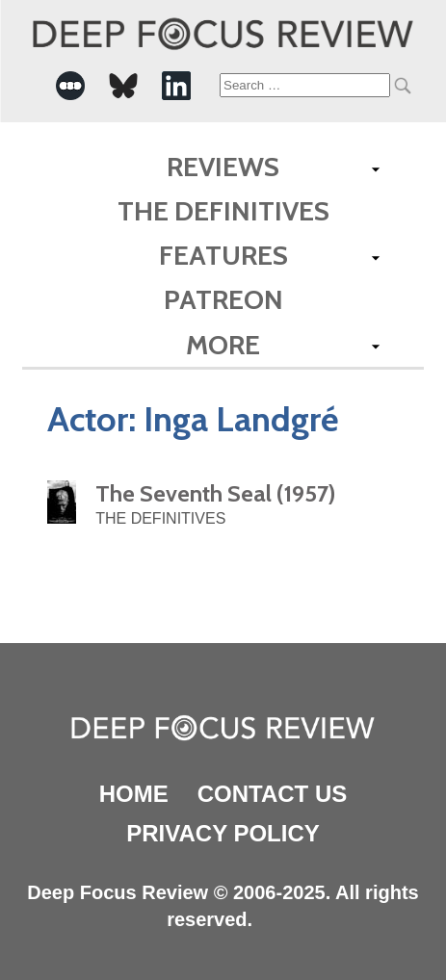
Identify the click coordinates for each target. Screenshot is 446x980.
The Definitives (223, 211)
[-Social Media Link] (70, 86)
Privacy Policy (223, 833)
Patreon (223, 299)
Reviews (223, 167)
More (223, 345)
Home (134, 794)
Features (223, 255)
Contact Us (273, 794)
